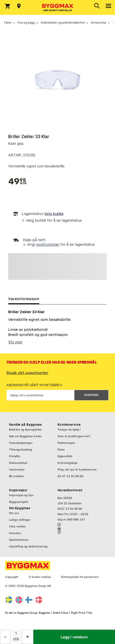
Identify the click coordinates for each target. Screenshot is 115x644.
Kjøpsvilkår (65, 456)
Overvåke (91, 395)
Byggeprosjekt (19, 502)
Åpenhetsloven (19, 540)
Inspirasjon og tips (21, 495)
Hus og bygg (26, 22)
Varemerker (17, 469)
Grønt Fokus (61, 613)
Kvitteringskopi (68, 463)
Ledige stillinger (20, 520)
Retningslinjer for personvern (80, 577)
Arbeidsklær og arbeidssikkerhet (63, 22)
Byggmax (44, 613)
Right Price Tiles (82, 613)
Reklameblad (18, 463)
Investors (15, 533)
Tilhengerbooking (21, 449)
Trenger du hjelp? (69, 430)
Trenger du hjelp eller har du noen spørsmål (52, 362)
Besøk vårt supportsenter (27, 373)
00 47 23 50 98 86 (70, 476)
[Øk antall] (28, 637)
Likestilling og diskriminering (28, 546)
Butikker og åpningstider (25, 430)
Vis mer (15, 342)
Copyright (12, 577)
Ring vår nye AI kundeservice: (77, 469)
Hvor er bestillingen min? (74, 436)
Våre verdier (17, 526)
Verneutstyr (98, 22)
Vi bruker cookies (40, 577)
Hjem (8, 22)
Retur (61, 449)
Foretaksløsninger (21, 443)
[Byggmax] (57, 7)
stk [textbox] (16, 639)
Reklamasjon (66, 443)
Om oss (14, 513)
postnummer (48, 245)
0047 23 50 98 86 (70, 509)
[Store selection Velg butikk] (19, 6)
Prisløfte (15, 456)
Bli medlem (17, 476)
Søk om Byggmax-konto (25, 436)
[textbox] (17, 182)
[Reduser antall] (5, 637)
